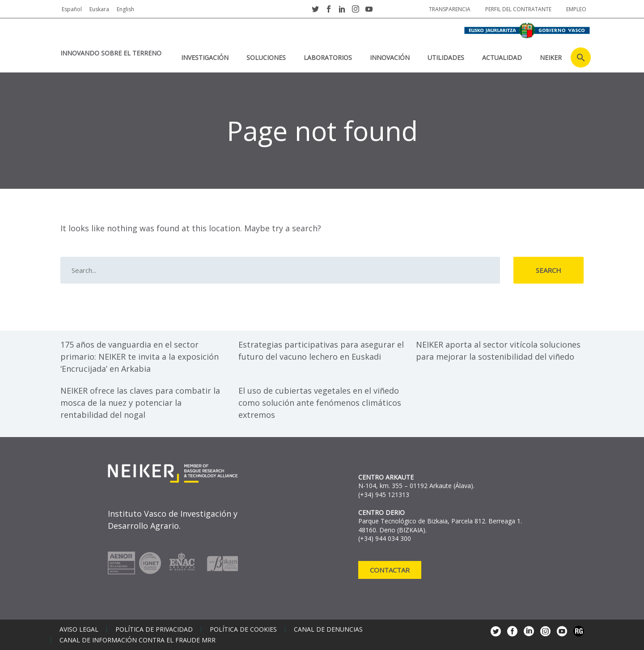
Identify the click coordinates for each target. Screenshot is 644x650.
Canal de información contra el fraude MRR (138, 640)
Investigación (205, 57)
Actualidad (502, 57)
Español (72, 9)
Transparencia (450, 9)
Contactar (390, 570)
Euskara (99, 9)
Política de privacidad (154, 629)
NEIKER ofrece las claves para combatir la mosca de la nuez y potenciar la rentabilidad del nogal (140, 403)
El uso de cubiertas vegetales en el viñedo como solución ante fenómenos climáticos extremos (320, 403)
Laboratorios (328, 57)
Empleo (576, 9)
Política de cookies (243, 629)
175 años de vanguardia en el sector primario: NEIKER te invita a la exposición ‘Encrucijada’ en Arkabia (140, 357)
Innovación (390, 57)
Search (549, 270)
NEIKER (551, 57)
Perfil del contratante (518, 9)
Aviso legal (79, 629)
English (125, 9)
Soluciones (266, 57)
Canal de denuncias (328, 629)
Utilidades (446, 57)
